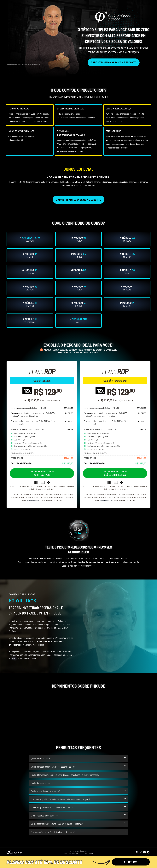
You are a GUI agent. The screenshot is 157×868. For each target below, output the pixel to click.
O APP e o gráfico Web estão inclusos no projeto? (52, 807)
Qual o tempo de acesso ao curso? (46, 791)
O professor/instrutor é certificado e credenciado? (53, 832)
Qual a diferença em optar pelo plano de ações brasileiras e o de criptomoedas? (65, 775)
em (42, 380)
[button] (78, 759)
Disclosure (84, 851)
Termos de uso (73, 851)
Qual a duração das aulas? (42, 783)
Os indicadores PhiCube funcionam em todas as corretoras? (57, 824)
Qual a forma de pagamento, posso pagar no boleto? (53, 767)
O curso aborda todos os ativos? (45, 816)
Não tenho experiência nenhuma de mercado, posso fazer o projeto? (60, 799)
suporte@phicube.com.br (33, 500)
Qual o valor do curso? (40, 758)
